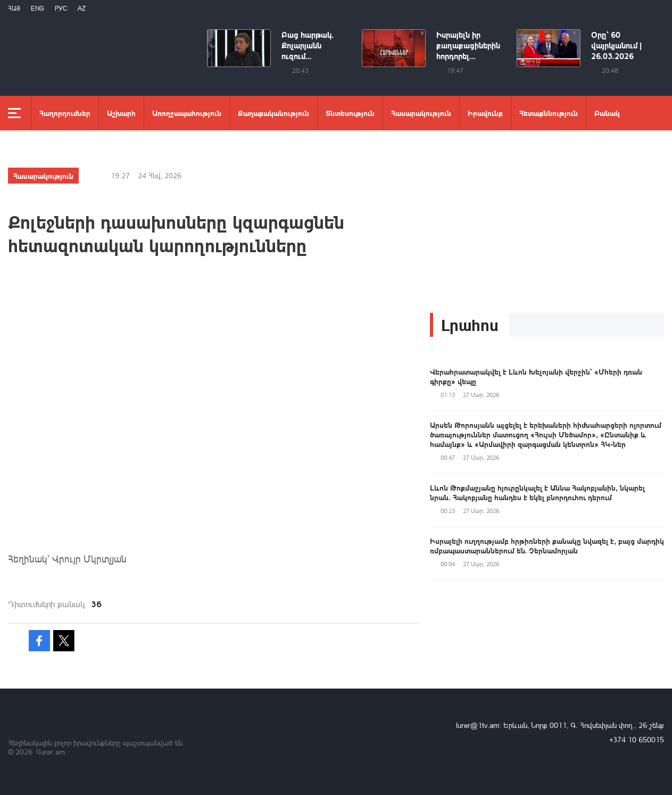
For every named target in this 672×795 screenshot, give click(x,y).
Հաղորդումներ (65, 113)
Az (82, 8)
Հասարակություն (421, 113)
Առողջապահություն (187, 113)
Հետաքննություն (549, 113)
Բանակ (607, 113)
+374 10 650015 (637, 739)
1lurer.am (50, 752)
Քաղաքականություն (273, 113)
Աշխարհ (121, 113)
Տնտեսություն (350, 113)
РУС (61, 8)
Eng (38, 8)
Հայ (14, 8)
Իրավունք (485, 113)
